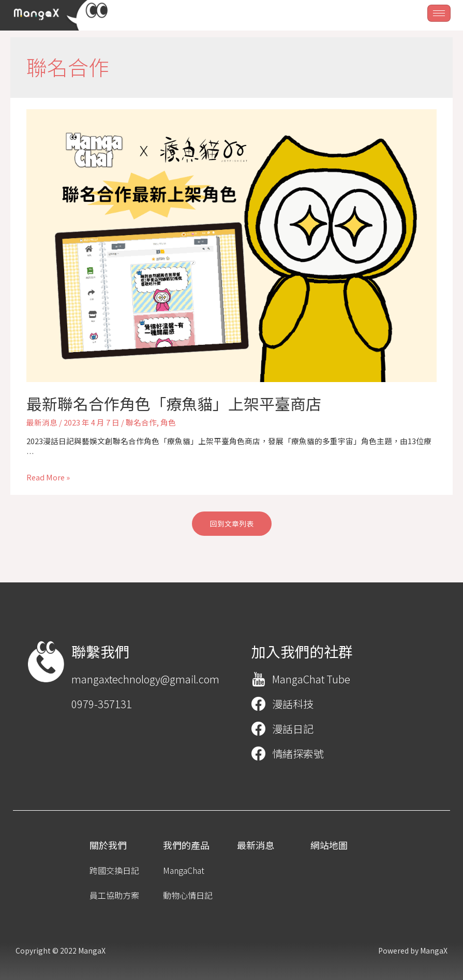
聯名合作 (141, 422)
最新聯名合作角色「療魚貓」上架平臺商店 (174, 403)
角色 (168, 422)
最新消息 (42, 422)
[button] (232, 524)
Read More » (48, 477)
